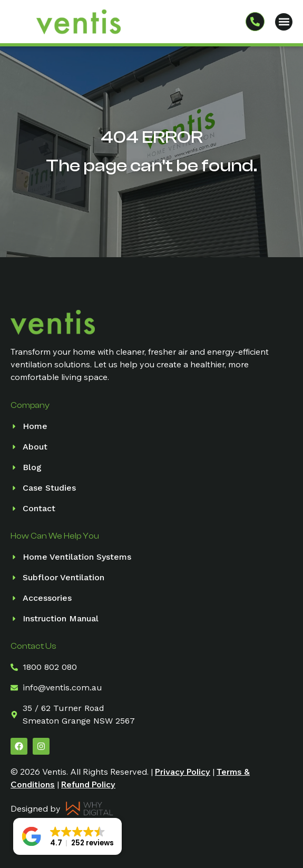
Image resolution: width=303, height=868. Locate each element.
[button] (284, 22)
